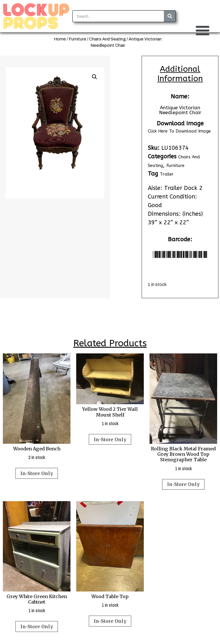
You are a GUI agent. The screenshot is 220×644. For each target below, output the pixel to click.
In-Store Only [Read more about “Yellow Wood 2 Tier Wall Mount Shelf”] (110, 439)
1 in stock (110, 390)
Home (60, 39)
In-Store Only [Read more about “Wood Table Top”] (110, 621)
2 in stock (37, 407)
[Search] (170, 16)
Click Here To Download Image (179, 131)
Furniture (77, 39)
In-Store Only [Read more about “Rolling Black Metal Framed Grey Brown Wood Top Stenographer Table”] (183, 484)
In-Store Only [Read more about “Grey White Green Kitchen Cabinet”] (37, 627)
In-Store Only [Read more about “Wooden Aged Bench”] (37, 473)
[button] (203, 30)
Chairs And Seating (107, 39)
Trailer (167, 174)
